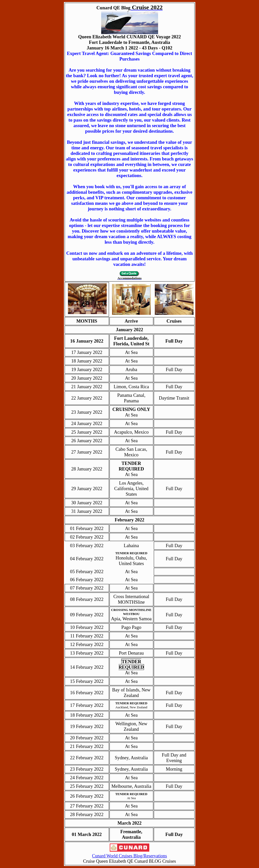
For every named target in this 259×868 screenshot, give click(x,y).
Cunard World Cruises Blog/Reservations (130, 856)
